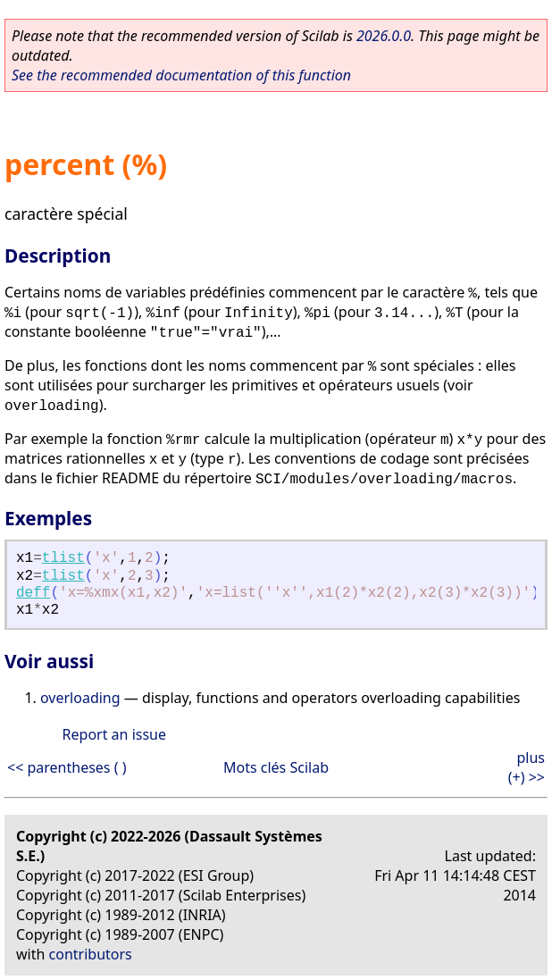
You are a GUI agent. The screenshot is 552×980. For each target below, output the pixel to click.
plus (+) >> (527, 767)
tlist (63, 558)
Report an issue (114, 734)
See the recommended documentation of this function (181, 75)
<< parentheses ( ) (67, 767)
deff (33, 593)
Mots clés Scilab (276, 767)
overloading (80, 698)
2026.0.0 (384, 36)
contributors (91, 954)
